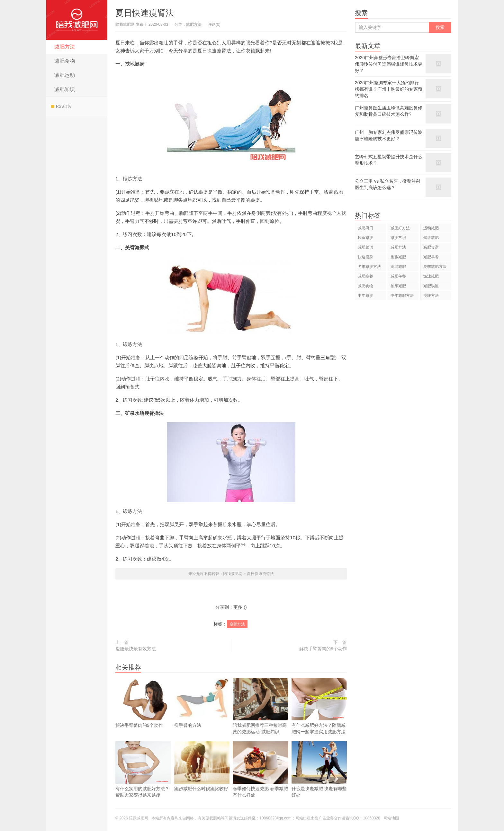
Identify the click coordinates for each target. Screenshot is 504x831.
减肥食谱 (431, 247)
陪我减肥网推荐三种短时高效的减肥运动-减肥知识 (261, 716)
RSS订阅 (61, 106)
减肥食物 (65, 61)
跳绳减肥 (398, 267)
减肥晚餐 (365, 276)
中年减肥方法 (402, 296)
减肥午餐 (398, 276)
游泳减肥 (431, 276)
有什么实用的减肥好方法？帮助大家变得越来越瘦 (143, 779)
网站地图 (391, 818)
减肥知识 (65, 89)
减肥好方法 (400, 228)
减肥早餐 (431, 257)
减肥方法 (65, 47)
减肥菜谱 (365, 247)
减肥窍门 (365, 228)
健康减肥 (431, 238)
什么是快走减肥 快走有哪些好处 (319, 779)
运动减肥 (431, 228)
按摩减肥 (398, 286)
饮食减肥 (365, 238)
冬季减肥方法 (369, 267)
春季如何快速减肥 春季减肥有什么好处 (261, 779)
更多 (238, 607)
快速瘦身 (365, 257)
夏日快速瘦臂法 (145, 13)
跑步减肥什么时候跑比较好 (202, 776)
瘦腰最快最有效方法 (136, 649)
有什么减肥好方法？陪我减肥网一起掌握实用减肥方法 (319, 716)
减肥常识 (398, 238)
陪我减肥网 (77, 20)
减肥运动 (65, 75)
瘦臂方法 (237, 624)
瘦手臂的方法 (202, 712)
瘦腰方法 (431, 296)
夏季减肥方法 (435, 267)
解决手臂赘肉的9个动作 (323, 649)
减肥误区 (431, 286)
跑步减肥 (398, 257)
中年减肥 (365, 296)
